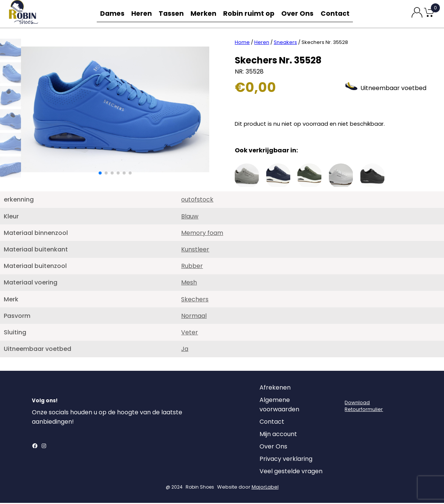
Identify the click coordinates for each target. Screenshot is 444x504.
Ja (185, 350)
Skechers (195, 300)
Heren (142, 14)
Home (242, 43)
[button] (100, 174)
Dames (110, 14)
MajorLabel (265, 488)
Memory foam (202, 234)
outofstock (197, 201)
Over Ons (299, 14)
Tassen (173, 14)
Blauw (190, 217)
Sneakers (285, 43)
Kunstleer (195, 250)
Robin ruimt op (252, 14)
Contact (337, 14)
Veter (190, 333)
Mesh (189, 284)
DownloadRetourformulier (364, 407)
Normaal (194, 317)
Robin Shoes (200, 488)
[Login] (351, 391)
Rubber (192, 267)
